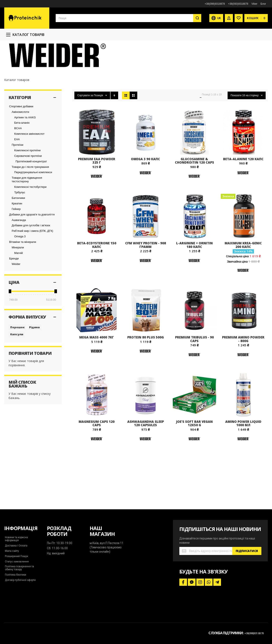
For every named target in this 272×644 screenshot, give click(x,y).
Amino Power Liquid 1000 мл (243, 451)
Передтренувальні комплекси (33, 200)
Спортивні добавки (21, 134)
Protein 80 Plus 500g (146, 365)
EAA (17, 167)
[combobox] (128, 18)
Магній (18, 281)
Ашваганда (19, 248)
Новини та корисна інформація (16, 539)
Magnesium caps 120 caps (97, 451)
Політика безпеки (16, 575)
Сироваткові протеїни (28, 183)
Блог (263, 4)
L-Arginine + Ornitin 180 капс (194, 272)
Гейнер (16, 237)
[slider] (10, 319)
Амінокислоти (20, 139)
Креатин (17, 231)
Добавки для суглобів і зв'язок (31, 253)
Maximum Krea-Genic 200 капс (243, 272)
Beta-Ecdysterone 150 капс (97, 272)
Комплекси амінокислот (29, 161)
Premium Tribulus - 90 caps (194, 367)
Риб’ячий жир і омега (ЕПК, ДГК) (32, 258)
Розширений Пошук (16, 556)
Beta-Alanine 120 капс (243, 187)
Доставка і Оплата (16, 546)
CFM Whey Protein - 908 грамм (146, 272)
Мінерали (18, 275)
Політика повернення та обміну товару (19, 568)
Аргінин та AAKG (25, 145)
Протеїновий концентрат (31, 189)
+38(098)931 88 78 (254, 633)
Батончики (18, 226)
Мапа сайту (12, 551)
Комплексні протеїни (27, 178)
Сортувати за (85, 123)
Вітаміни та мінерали (23, 270)
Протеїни (18, 172)
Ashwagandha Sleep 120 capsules (146, 451)
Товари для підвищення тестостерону (27, 207)
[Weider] (97, 209)
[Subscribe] (247, 551)
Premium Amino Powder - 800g (243, 367)
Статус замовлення (17, 562)
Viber (254, 4)
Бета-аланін (22, 150)
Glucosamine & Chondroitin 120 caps (194, 188)
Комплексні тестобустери (30, 214)
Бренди (14, 286)
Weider (16, 292)
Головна (9, 47)
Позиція (99, 123)
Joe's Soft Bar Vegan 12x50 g (194, 451)
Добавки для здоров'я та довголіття (32, 242)
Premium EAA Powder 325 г (97, 188)
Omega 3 (20, 264)
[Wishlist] (239, 18)
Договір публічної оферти (20, 580)
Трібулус (20, 220)
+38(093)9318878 (238, 4)
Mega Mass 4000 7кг (97, 365)
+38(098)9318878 (215, 4)
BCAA (18, 156)
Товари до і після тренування (30, 195)
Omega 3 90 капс (145, 187)
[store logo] (27, 18)
